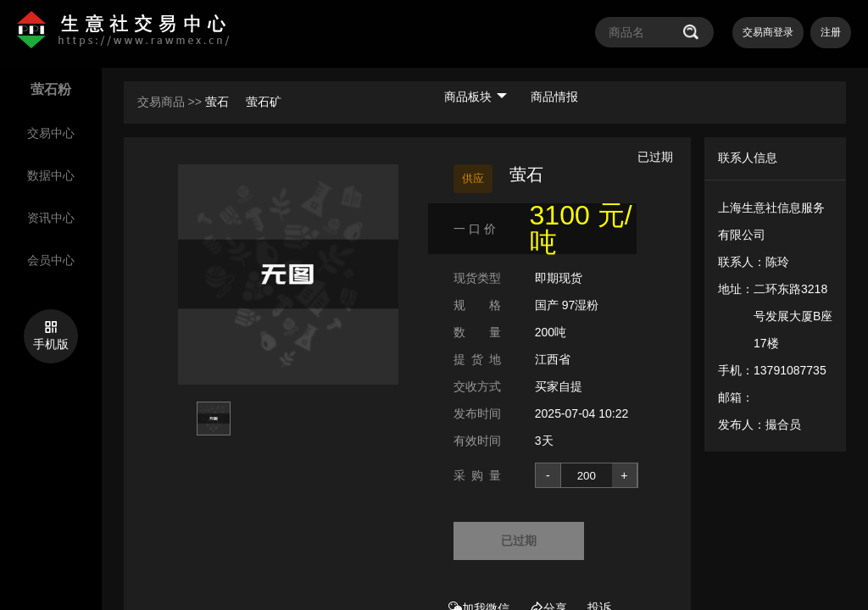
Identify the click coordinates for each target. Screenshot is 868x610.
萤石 (219, 102)
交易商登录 (768, 32)
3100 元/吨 (581, 229)
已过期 (519, 541)
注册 (831, 32)
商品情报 (554, 97)
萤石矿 (264, 102)
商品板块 (476, 97)
